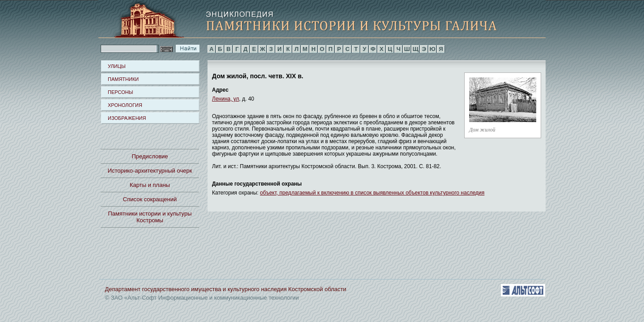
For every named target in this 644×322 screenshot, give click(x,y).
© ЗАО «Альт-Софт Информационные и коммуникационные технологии (202, 298)
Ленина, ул (226, 99)
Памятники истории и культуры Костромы (150, 217)
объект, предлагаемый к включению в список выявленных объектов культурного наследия (372, 193)
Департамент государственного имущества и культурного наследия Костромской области (226, 289)
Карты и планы (150, 185)
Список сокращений (150, 199)
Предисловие (150, 156)
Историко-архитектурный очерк (150, 171)
